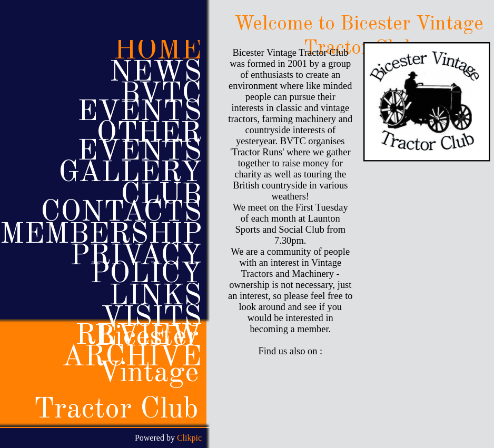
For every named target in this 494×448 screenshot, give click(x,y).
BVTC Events (140, 103)
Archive (132, 358)
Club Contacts (121, 205)
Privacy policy (136, 266)
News (156, 73)
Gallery (130, 174)
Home (158, 51)
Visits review (139, 327)
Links (155, 297)
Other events (140, 143)
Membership (101, 235)
